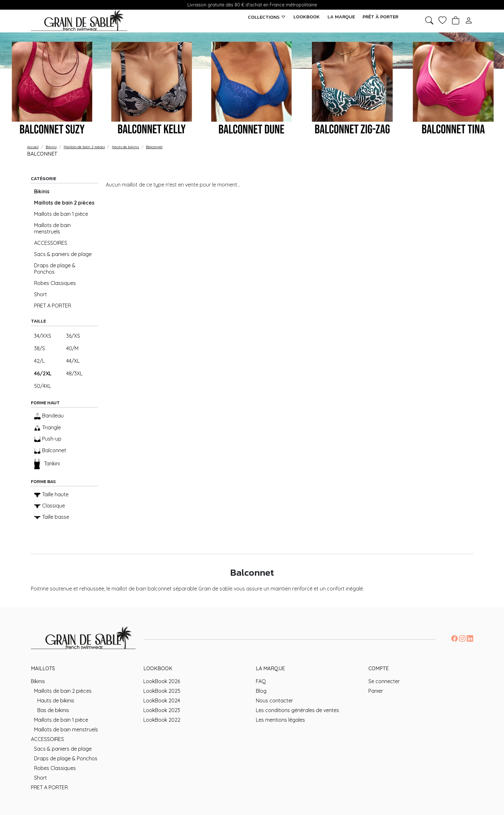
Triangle (47, 427)
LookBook (307, 17)
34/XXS (43, 336)
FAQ (261, 681)
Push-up (48, 439)
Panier (376, 691)
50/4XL (43, 386)
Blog (261, 691)
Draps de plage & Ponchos (55, 269)
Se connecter (384, 681)
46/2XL (43, 373)
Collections (267, 17)
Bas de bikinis (53, 710)
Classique (50, 506)
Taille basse (52, 517)
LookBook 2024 (162, 701)
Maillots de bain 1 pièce (61, 214)
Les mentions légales (280, 720)
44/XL (73, 361)
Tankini (47, 464)
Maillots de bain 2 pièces (64, 203)
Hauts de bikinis (56, 701)
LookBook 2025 (162, 691)
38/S (40, 348)
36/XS (73, 336)
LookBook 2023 (162, 710)
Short (40, 294)
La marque (341, 17)
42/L (39, 361)
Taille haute (51, 494)
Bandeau (49, 416)
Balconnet (50, 450)
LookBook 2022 (162, 720)
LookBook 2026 (162, 681)
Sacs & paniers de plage (63, 254)
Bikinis (42, 191)
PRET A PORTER (53, 306)
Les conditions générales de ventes (297, 710)
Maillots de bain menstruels (52, 228)
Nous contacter (274, 701)
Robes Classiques (55, 283)
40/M (72, 348)
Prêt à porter (380, 17)
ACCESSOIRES (51, 243)
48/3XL (74, 373)
